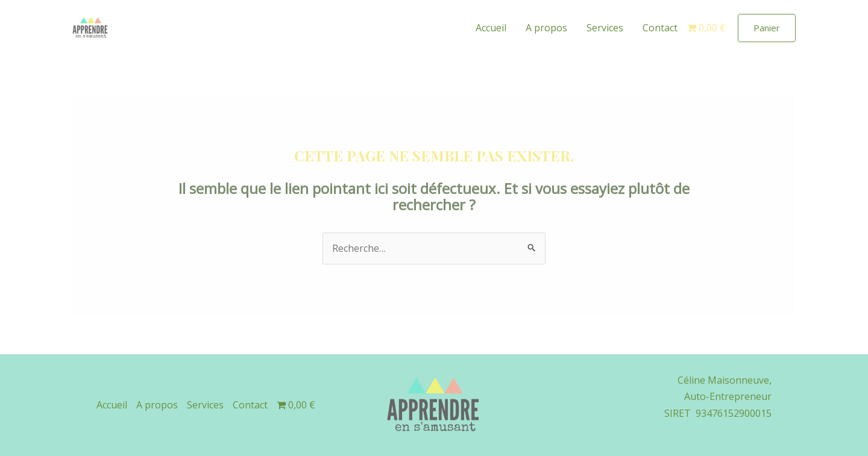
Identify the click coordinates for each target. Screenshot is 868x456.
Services (605, 28)
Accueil (491, 28)
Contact (660, 28)
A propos (546, 28)
